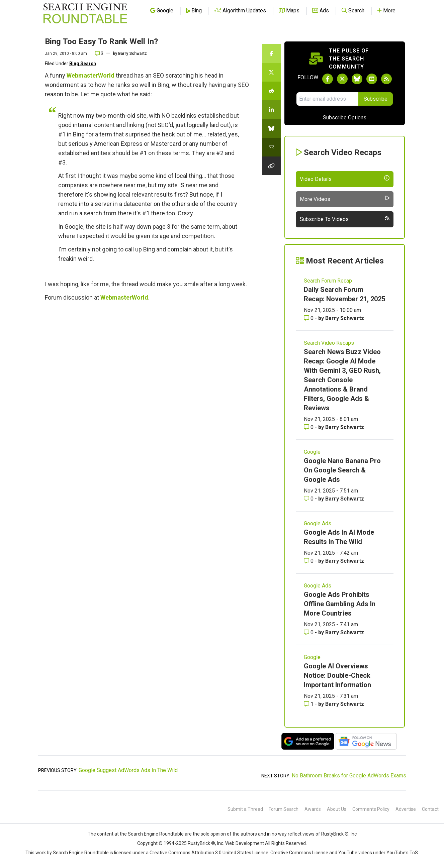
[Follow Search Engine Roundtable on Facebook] (328, 79)
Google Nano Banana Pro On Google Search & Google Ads (342, 470)
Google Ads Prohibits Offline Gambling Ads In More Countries (340, 604)
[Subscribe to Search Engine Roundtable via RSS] (386, 79)
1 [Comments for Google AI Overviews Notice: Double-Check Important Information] (309, 704)
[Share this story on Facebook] (271, 53)
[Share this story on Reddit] (271, 91)
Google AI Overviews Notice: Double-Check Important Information (337, 675)
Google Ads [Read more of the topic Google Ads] (318, 523)
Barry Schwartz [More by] (132, 53)
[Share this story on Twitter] (271, 72)
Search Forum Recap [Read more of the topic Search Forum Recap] (328, 281)
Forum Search (284, 809)
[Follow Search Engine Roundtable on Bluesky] (357, 79)
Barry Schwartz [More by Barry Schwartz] (345, 318)
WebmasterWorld (91, 75)
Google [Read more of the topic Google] (312, 452)
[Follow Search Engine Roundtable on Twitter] (342, 79)
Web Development (245, 843)
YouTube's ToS (402, 853)
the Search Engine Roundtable (152, 834)
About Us (337, 809)
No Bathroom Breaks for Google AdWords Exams (349, 776)
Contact (430, 809)
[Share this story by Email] (271, 147)
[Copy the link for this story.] (271, 166)
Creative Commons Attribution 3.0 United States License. (209, 853)
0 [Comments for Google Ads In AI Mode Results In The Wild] (309, 561)
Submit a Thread (245, 809)
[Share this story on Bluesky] (271, 128)
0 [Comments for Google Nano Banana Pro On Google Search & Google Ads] (309, 499)
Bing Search (83, 64)
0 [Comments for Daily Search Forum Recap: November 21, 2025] (309, 318)
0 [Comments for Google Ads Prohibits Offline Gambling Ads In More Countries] (309, 632)
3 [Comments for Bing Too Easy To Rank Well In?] (99, 53)
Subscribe (376, 99)
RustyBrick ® (201, 843)
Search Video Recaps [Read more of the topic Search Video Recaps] (329, 343)
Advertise (406, 809)
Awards (313, 809)
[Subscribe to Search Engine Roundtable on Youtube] (372, 79)
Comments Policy (371, 809)
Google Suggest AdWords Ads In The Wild (128, 770)
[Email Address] (327, 99)
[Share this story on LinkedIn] (271, 110)
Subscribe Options (345, 118)
